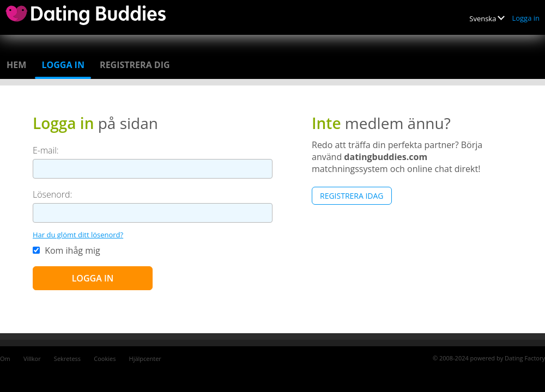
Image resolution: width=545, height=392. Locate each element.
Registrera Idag (352, 196)
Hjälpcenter (145, 359)
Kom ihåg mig (66, 250)
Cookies (105, 359)
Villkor (32, 359)
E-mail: (46, 150)
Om (5, 359)
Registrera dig (135, 65)
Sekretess (67, 359)
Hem (16, 65)
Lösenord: (52, 194)
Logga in (526, 18)
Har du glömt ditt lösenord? (78, 235)
